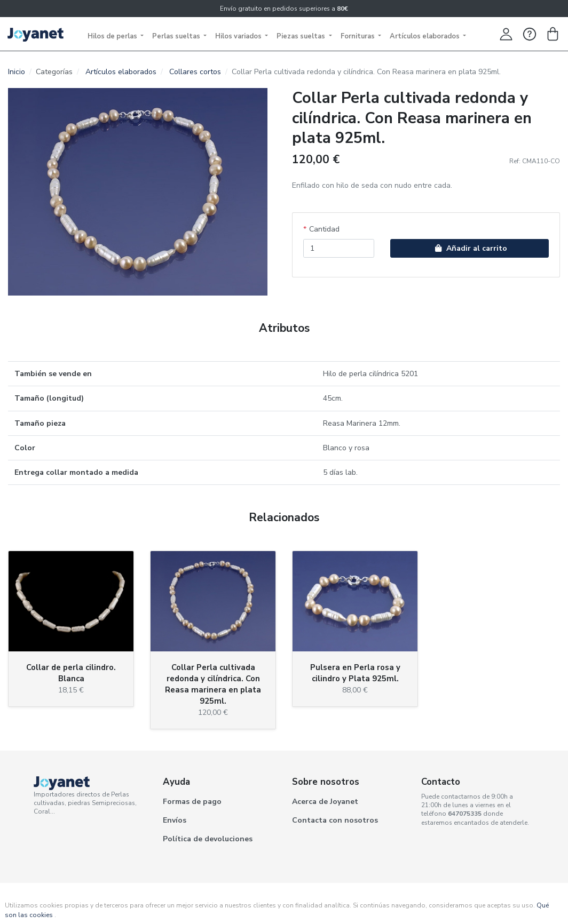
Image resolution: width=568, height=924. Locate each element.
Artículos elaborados (425, 36)
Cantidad (324, 229)
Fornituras (358, 36)
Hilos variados (239, 36)
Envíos (175, 820)
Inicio (17, 72)
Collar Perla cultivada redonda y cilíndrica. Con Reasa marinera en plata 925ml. (213, 684)
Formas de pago (192, 802)
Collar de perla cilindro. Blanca (71, 673)
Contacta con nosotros (335, 820)
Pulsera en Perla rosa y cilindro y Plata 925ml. (355, 673)
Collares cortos (195, 72)
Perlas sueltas (177, 36)
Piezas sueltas (302, 36)
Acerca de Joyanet (325, 802)
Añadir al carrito (470, 248)
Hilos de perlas (113, 36)
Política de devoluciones (208, 839)
